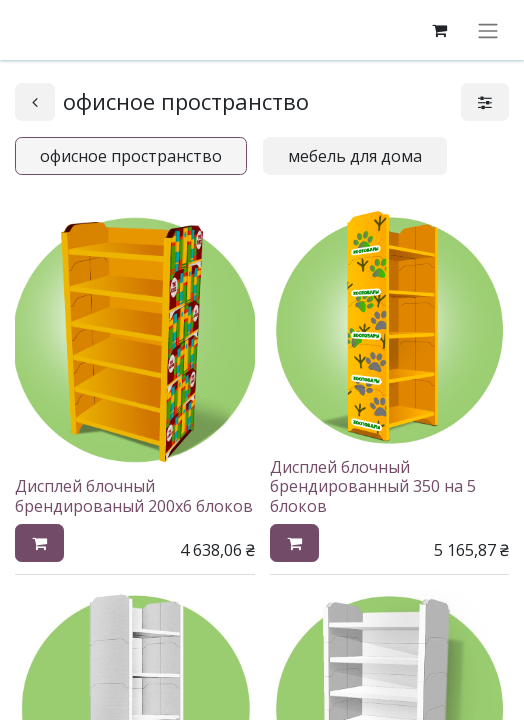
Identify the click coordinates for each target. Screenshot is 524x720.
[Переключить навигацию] (488, 30)
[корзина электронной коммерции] (439, 30)
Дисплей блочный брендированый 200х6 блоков (134, 495)
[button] (39, 543)
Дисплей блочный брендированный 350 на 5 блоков (373, 486)
